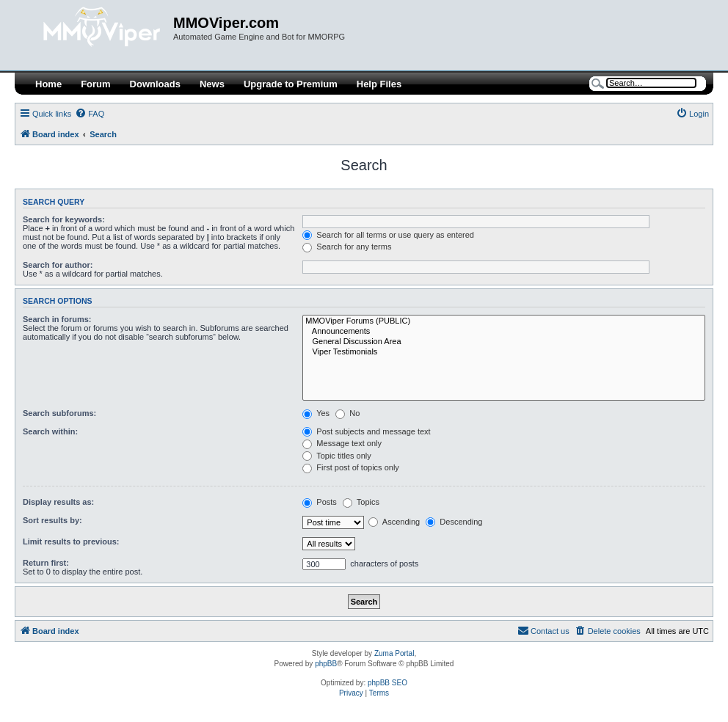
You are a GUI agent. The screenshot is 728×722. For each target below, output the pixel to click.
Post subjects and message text (366, 431)
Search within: (50, 431)
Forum (95, 84)
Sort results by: (52, 520)
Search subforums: (59, 413)
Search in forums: (57, 319)
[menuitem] (90, 114)
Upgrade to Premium (291, 84)
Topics (361, 502)
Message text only (342, 443)
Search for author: (58, 265)
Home (48, 84)
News (212, 84)
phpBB (326, 664)
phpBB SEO (387, 683)
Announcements (504, 332)
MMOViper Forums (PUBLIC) (504, 321)
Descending (454, 522)
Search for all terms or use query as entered (388, 235)
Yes (316, 413)
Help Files (379, 84)
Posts (320, 502)
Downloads (155, 84)
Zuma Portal (394, 653)
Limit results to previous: (71, 541)
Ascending (394, 522)
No (347, 413)
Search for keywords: (64, 219)
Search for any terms (347, 247)
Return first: (46, 563)
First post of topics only (351, 467)
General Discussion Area (504, 342)
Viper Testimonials (504, 352)
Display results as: (58, 502)
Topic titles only (336, 456)
